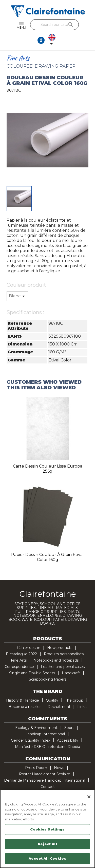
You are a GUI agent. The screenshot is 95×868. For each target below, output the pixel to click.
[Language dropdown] (53, 40)
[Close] (89, 797)
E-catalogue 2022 (21, 654)
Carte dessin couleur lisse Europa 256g (48, 469)
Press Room (36, 768)
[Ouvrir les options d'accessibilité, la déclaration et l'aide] (41, 40)
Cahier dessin (29, 648)
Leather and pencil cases (63, 667)
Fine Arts (19, 660)
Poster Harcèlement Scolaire (45, 774)
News (59, 768)
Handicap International (45, 734)
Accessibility (68, 740)
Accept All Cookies (47, 858)
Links (82, 707)
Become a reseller (25, 707)
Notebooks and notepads (56, 660)
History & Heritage (23, 700)
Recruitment (59, 707)
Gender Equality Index (31, 740)
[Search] (54, 25)
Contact (48, 787)
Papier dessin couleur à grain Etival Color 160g (48, 557)
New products (60, 648)
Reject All (47, 844)
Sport (69, 728)
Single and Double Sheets (32, 673)
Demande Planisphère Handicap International (45, 780)
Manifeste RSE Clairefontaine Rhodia (48, 747)
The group (74, 700)
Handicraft (71, 673)
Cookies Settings (47, 829)
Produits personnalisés (64, 654)
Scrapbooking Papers (48, 679)
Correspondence (19, 667)
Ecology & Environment (36, 728)
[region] (48, 829)
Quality (52, 700)
